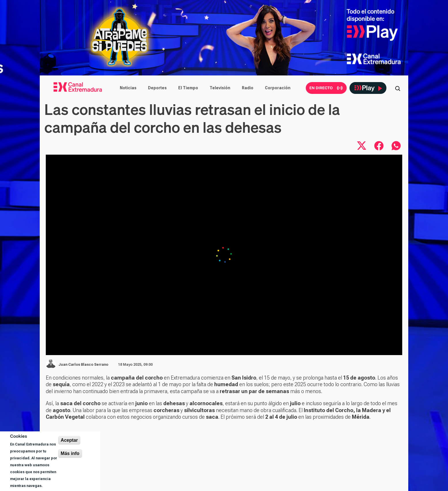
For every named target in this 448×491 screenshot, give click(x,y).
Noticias (128, 88)
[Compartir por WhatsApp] (396, 146)
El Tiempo (188, 88)
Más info (70, 453)
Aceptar (69, 440)
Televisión (220, 88)
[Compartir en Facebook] (379, 146)
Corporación (278, 88)
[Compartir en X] (362, 146)
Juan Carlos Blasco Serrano (83, 365)
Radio (248, 88)
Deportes (157, 88)
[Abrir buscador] (398, 88)
